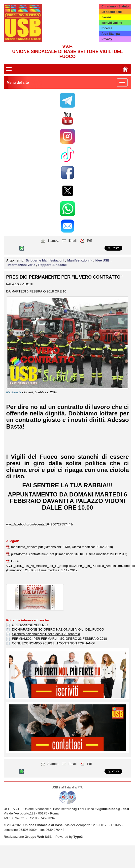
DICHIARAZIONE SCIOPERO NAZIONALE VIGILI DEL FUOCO (58, 629)
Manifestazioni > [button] (80, 260)
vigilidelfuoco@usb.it (113, 809)
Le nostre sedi (112, 12)
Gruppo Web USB (38, 837)
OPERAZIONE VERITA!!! (30, 625)
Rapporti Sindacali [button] (52, 265)
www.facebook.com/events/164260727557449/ (40, 524)
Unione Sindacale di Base (43, 825)
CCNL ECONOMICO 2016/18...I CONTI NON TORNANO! (53, 643)
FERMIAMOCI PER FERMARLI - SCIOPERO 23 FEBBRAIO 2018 (59, 639)
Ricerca (107, 28)
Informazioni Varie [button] (22, 265)
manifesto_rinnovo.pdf (28, 547)
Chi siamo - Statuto (115, 6)
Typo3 (78, 837)
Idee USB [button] (103, 260)
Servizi (106, 17)
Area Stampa (111, 34)
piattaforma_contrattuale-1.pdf (33, 554)
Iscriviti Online (112, 23)
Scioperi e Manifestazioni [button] (46, 260)
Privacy (107, 39)
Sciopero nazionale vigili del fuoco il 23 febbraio (46, 634)
